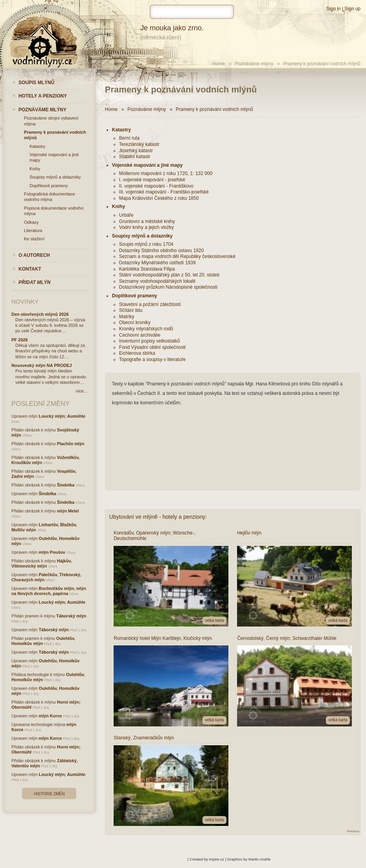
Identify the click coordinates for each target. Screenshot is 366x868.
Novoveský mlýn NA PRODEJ (42, 365)
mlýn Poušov (52, 552)
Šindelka (66, 485)
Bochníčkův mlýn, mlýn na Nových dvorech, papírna (49, 591)
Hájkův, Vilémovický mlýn (41, 563)
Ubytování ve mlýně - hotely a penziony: (158, 517)
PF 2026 (20, 340)
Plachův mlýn (71, 444)
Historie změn (49, 794)
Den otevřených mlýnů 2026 (40, 314)
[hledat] (192, 12)
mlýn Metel (68, 511)
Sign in (334, 9)
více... (81, 391)
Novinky (25, 301)
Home (219, 64)
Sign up (352, 9)
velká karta (214, 620)
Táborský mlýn (71, 616)
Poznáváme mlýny (254, 64)
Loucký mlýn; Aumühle (62, 416)
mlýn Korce (51, 716)
